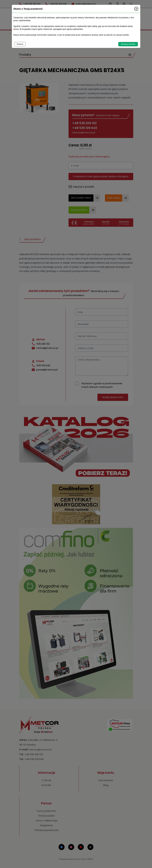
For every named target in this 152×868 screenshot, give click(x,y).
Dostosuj (20, 44)
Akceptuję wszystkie (128, 44)
